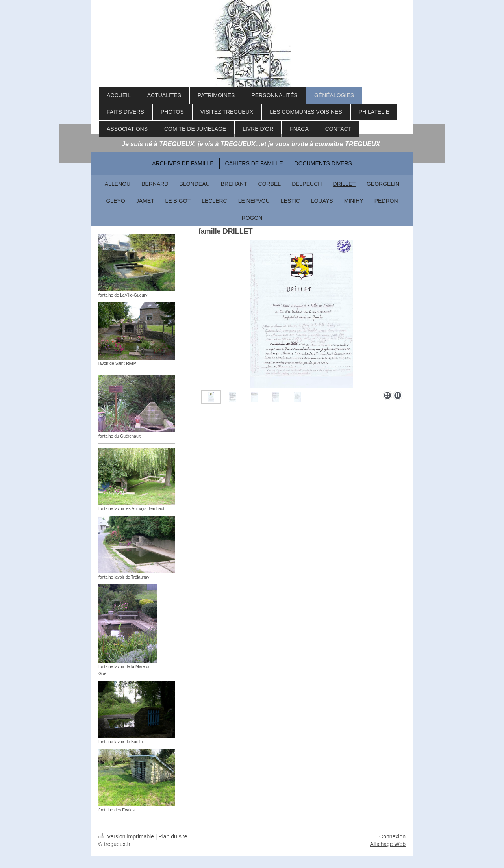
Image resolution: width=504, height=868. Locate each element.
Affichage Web (388, 844)
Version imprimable (127, 836)
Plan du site (173, 836)
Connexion (392, 836)
